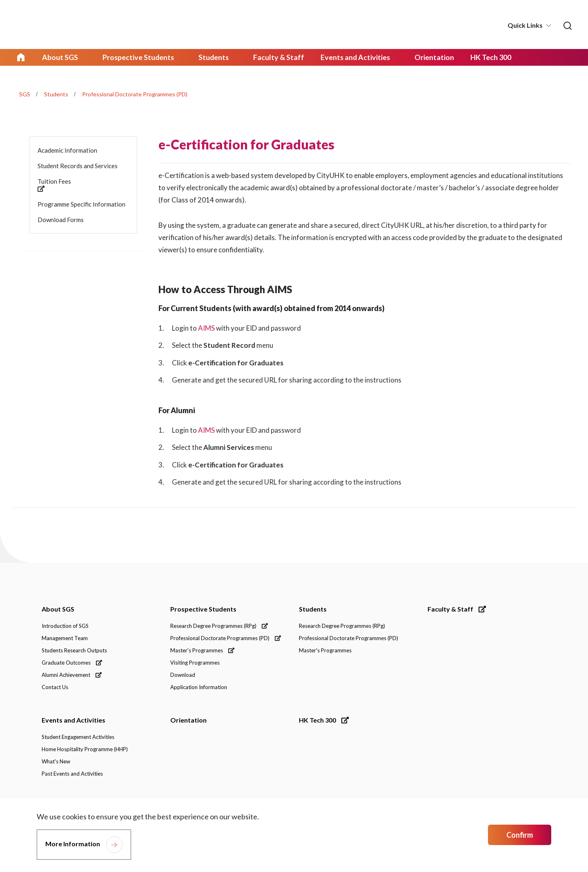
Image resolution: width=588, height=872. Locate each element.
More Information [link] (73, 844)
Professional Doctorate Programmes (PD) (135, 94)
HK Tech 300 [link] (478, 57)
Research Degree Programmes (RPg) (219, 627)
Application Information (199, 688)
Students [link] (208, 57)
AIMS (206, 328)
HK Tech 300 (324, 721)
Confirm (520, 835)
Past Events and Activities (72, 774)
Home (21, 57)
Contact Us (55, 688)
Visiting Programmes (195, 663)
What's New (56, 762)
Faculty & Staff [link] (271, 57)
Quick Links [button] (526, 25)
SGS (25, 94)
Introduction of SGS (65, 627)
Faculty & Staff (457, 610)
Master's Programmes (202, 651)
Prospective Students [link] (135, 57)
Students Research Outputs (74, 651)
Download (183, 676)
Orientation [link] (422, 57)
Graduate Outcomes (72, 663)
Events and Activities (73, 721)
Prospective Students (203, 610)
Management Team (65, 639)
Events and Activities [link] (345, 57)
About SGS (58, 610)
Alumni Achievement (72, 676)
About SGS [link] (59, 57)
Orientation (188, 721)
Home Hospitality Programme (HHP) (85, 750)
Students (56, 94)
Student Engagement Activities (78, 738)
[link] (567, 26)
